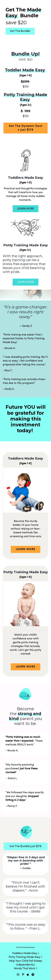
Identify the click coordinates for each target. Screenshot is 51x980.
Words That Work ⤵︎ (26, 969)
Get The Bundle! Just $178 (25, 846)
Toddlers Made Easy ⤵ (26, 953)
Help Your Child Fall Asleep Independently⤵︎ (26, 963)
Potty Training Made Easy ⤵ (26, 957)
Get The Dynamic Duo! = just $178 (26, 128)
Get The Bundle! (20, 31)
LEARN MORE (26, 209)
